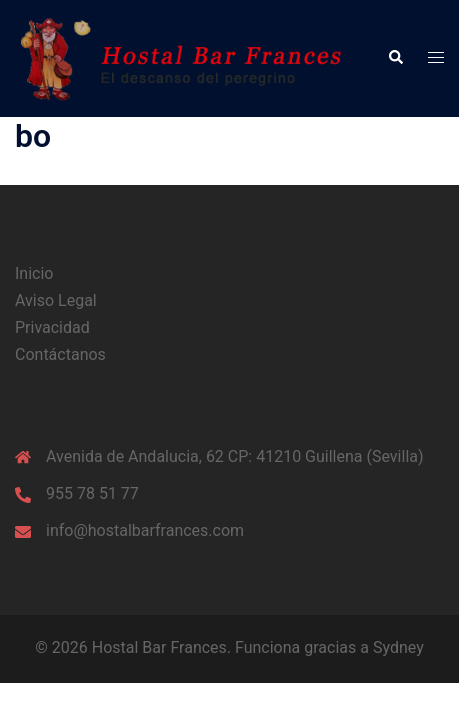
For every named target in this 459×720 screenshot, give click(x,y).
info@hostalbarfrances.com (145, 530)
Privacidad (52, 327)
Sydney (398, 647)
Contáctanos (60, 354)
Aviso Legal (56, 300)
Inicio (34, 273)
